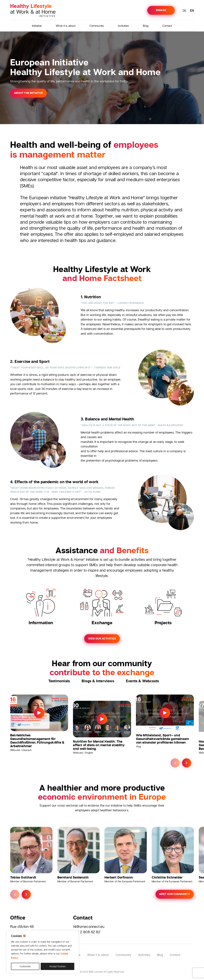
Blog (146, 26)
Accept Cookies (57, 966)
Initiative (37, 26)
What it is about (66, 26)
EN (192, 10)
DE (184, 10)
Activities (123, 26)
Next (187, 763)
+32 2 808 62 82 (87, 932)
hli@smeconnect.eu (89, 926)
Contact (167, 26)
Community (97, 26)
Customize (25, 966)
